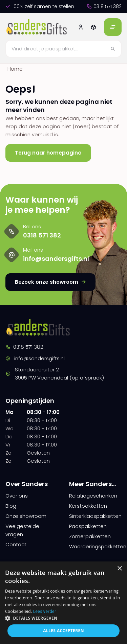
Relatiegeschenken (93, 496)
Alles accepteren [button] (63, 631)
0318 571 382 (104, 6)
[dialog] (63, 603)
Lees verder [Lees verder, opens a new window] (45, 611)
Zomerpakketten (90, 536)
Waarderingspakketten (96, 546)
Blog (11, 506)
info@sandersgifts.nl (35, 358)
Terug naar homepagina (48, 153)
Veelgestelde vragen (22, 530)
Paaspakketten (88, 526)
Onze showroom (26, 516)
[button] (63, 618)
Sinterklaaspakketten (95, 516)
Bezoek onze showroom (50, 282)
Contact (16, 544)
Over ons (17, 496)
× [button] (119, 569)
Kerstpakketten (88, 506)
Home (15, 69)
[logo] (37, 27)
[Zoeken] (63, 49)
